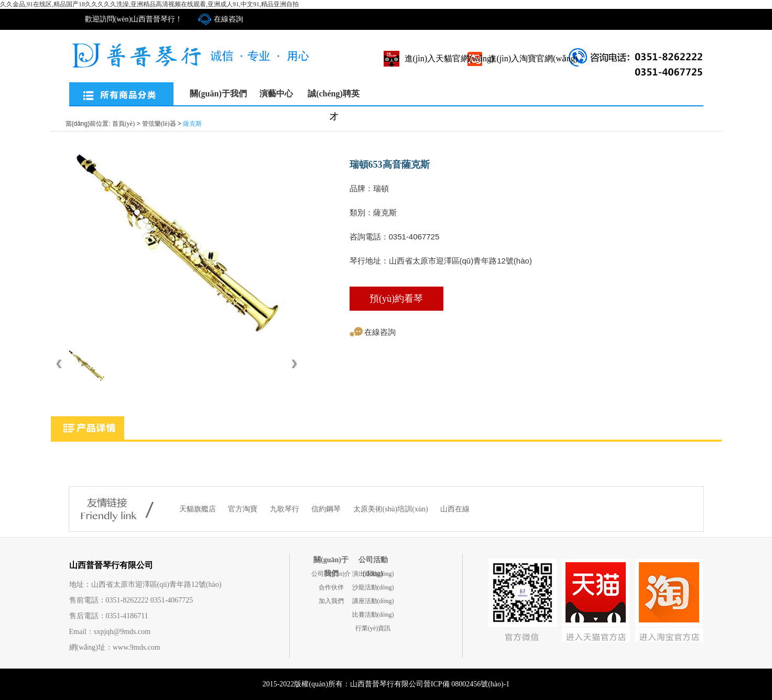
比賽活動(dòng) (373, 615)
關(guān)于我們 (218, 94)
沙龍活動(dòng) (373, 587)
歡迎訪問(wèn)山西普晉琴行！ (134, 19)
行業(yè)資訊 (373, 628)
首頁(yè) (123, 124)
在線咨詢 (229, 19)
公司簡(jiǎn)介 (331, 574)
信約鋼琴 (327, 509)
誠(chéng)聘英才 (334, 97)
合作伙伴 (331, 587)
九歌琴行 (286, 509)
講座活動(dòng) (373, 601)
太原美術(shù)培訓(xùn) (392, 509)
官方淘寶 (244, 509)
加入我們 (331, 601)
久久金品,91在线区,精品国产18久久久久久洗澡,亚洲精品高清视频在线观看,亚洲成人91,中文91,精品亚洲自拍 (149, 4)
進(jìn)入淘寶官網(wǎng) (533, 58)
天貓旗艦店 (199, 509)
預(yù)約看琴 (396, 299)
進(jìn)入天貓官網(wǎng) (449, 58)
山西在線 (455, 509)
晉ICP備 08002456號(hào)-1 (467, 684)
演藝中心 (276, 94)
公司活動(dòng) (373, 561)
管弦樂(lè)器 (159, 124)
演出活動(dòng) (373, 574)
